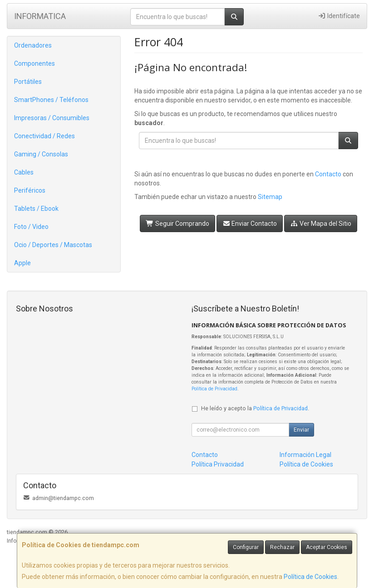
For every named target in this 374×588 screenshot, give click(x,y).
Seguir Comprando (177, 224)
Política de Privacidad (214, 389)
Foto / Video (31, 227)
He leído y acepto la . (255, 408)
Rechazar (282, 547)
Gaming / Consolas (41, 154)
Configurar (246, 547)
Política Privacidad (218, 464)
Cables (24, 172)
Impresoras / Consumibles (52, 118)
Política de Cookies (310, 577)
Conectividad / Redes (44, 136)
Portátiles (28, 82)
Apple (22, 263)
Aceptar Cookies (327, 547)
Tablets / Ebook (36, 209)
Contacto (328, 174)
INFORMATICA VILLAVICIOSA (40, 19)
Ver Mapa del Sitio (321, 224)
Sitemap (270, 197)
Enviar (301, 430)
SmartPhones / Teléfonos (51, 100)
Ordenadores (33, 45)
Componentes (34, 63)
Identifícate (339, 16)
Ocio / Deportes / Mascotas (53, 245)
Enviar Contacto (250, 224)
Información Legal (305, 455)
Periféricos (30, 190)
